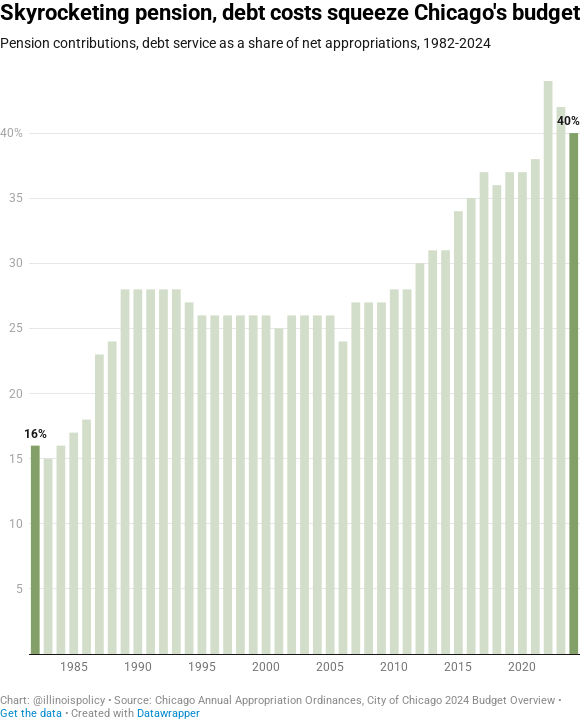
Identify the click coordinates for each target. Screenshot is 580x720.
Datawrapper (168, 713)
